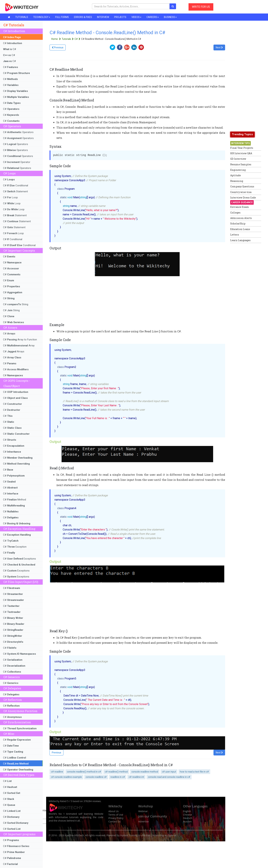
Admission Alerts (241, 218)
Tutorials (68, 39)
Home (56, 39)
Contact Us (114, 821)
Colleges (235, 213)
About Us (113, 811)
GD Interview (238, 159)
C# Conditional (16, 185)
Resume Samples (241, 164)
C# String (16, 304)
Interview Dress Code (243, 198)
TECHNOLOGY (42, 17)
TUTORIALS (22, 17)
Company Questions (242, 186)
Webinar (143, 811)
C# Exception (15, 547)
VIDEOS (136, 17)
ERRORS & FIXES (83, 17)
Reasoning (237, 181)
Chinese (187, 815)
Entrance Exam (240, 207)
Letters (235, 235)
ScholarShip (238, 223)
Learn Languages (240, 240)
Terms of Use (116, 815)
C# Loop (10, 197)
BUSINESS (170, 17)
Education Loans (240, 229)
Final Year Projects (242, 148)
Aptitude (236, 175)
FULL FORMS (62, 17)
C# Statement (15, 191)
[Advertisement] (244, 296)
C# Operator (17, 162)
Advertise (143, 821)
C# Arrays (14, 352)
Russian (187, 821)
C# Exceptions (19, 559)
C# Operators (18, 132)
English (187, 811)
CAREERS (153, 17)
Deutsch (188, 818)
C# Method (15, 500)
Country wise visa (241, 192)
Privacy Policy (116, 818)
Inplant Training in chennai (135, 835)
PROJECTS (120, 17)
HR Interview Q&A (241, 153)
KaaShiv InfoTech (74, 835)
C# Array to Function (20, 340)
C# (13, 43)
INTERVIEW (103, 17)
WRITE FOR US (201, 7)
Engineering (238, 170)
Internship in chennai (164, 835)
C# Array (19, 346)
